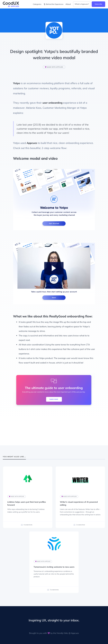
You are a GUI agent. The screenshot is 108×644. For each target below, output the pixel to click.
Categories (37, 4)
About (68, 4)
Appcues (32, 143)
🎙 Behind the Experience (53, 4)
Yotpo (17, 83)
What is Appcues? (82, 4)
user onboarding (52, 103)
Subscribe (98, 4)
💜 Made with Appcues (54, 67)
